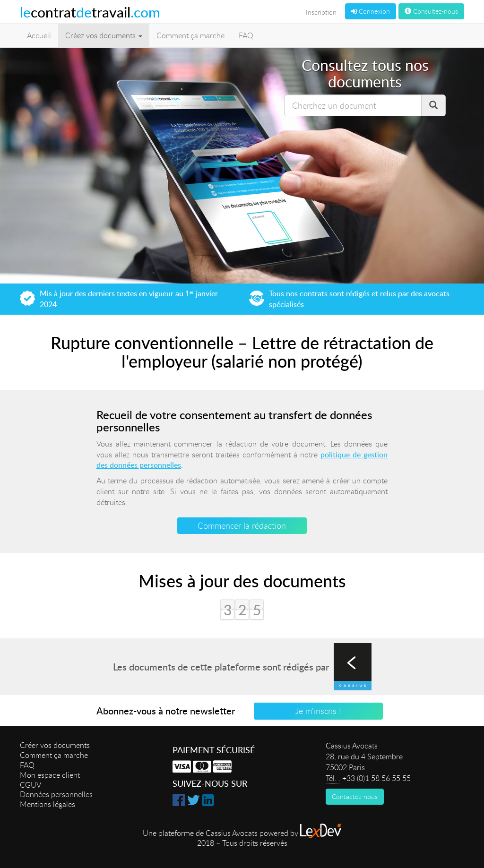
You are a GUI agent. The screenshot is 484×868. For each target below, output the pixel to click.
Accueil (39, 35)
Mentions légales (48, 804)
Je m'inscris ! (318, 711)
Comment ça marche (190, 35)
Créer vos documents (55, 745)
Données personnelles (56, 794)
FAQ (246, 35)
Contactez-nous (355, 796)
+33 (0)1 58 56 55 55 (376, 778)
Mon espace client (50, 775)
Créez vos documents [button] (104, 35)
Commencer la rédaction (242, 525)
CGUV (30, 785)
